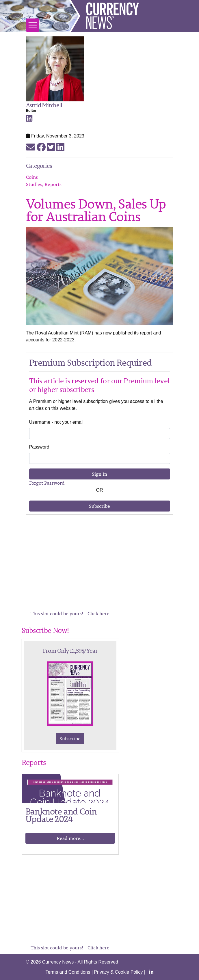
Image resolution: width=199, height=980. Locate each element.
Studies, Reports (44, 184)
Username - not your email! (57, 422)
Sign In (100, 474)
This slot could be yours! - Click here (70, 613)
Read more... (70, 838)
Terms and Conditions (68, 972)
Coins (32, 177)
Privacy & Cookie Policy (118, 972)
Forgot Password (47, 483)
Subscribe (100, 506)
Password (39, 447)
